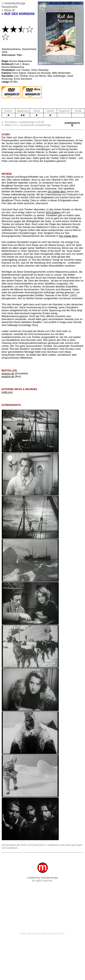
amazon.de (8, 373)
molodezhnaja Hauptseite (13, 5)
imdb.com (7, 392)
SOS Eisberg (53, 212)
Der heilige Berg (57, 191)
